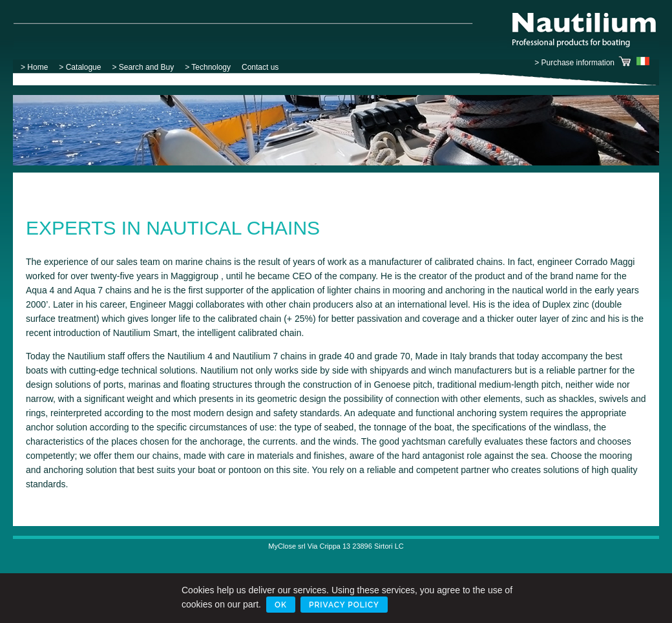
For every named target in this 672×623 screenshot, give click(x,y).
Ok (281, 605)
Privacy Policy (344, 605)
